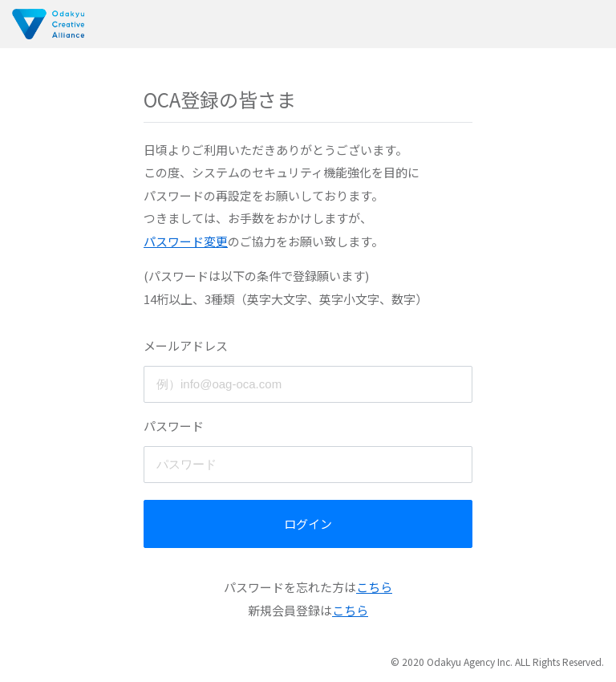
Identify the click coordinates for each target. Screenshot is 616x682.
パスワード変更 (186, 241)
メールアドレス (186, 345)
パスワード (174, 426)
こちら (374, 587)
